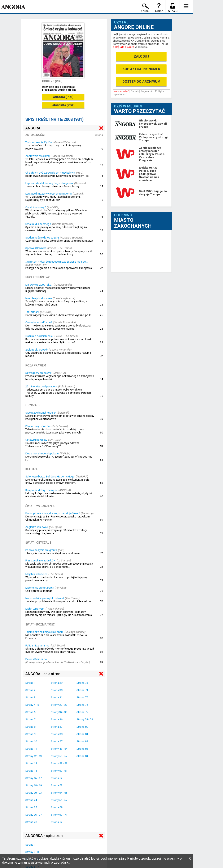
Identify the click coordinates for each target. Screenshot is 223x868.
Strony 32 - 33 (59, 705)
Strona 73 (82, 683)
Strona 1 (30, 683)
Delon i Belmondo (36, 659)
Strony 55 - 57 (59, 756)
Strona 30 (57, 690)
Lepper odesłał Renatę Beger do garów (49, 183)
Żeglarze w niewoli (37, 527)
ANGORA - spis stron (43, 674)
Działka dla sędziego (38, 224)
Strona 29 (57, 683)
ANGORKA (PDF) (63, 105)
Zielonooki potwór (37, 350)
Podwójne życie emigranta (41, 550)
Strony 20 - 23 (34, 793)
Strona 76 (82, 705)
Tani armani (32, 312)
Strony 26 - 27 (34, 815)
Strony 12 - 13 (34, 756)
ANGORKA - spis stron (44, 836)
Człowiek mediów (36, 440)
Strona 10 (31, 741)
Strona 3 (30, 697)
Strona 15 (31, 771)
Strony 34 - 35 (59, 712)
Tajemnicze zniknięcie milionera (44, 632)
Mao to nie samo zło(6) (40, 588)
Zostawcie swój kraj (38, 156)
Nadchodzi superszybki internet (45, 598)
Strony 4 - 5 (32, 705)
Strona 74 (82, 690)
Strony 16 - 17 (34, 778)
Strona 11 (31, 749)
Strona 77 (82, 712)
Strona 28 (31, 822)
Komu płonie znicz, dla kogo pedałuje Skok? (53, 513)
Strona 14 (31, 763)
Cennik (135, 91)
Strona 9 (30, 734)
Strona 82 (82, 741)
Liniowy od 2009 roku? (39, 285)
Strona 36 (57, 719)
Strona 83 (82, 749)
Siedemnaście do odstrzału (42, 238)
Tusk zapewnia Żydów (39, 142)
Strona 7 (30, 719)
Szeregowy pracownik (39, 373)
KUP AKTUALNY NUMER (141, 69)
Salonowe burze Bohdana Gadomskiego (50, 477)
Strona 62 (57, 778)
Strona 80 (82, 727)
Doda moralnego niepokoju (42, 453)
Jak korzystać (121, 91)
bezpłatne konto (123, 47)
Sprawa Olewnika (36, 248)
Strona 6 (30, 712)
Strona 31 (57, 697)
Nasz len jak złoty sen (39, 298)
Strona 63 (57, 785)
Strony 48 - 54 (59, 749)
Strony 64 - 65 (59, 793)
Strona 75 (82, 697)
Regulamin (147, 91)
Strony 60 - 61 (59, 771)
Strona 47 (57, 741)
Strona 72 (57, 822)
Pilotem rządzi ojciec (38, 426)
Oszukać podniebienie (39, 336)
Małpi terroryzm (35, 609)
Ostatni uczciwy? (36, 207)
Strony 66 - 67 (59, 800)
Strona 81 (82, 734)
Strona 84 (82, 756)
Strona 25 (31, 807)
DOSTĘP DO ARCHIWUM (141, 82)
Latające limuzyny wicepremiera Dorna (49, 194)
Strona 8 (30, 727)
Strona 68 (57, 807)
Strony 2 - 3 (32, 852)
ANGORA (33, 128)
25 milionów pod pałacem (41, 386)
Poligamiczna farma (37, 646)
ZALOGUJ (141, 56)
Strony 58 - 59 (59, 763)
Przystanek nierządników (40, 560)
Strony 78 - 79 (85, 719)
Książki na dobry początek (41, 490)
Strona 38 (57, 734)
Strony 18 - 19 (34, 785)
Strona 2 (30, 690)
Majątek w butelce (36, 574)
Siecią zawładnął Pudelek (41, 413)
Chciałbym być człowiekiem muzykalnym (50, 173)
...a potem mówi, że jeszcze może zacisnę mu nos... (56, 262)
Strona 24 (31, 800)
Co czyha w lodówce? (39, 322)
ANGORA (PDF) (63, 97)
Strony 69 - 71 (59, 815)
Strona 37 (57, 727)
